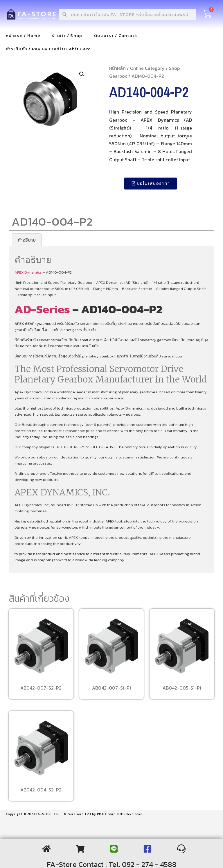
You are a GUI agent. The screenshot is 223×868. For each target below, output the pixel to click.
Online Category (147, 68)
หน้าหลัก (117, 68)
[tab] (27, 240)
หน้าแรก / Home (23, 35)
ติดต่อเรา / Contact (116, 35)
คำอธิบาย (27, 240)
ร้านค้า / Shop (67, 35)
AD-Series (42, 309)
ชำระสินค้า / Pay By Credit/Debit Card (48, 49)
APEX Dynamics (28, 272)
